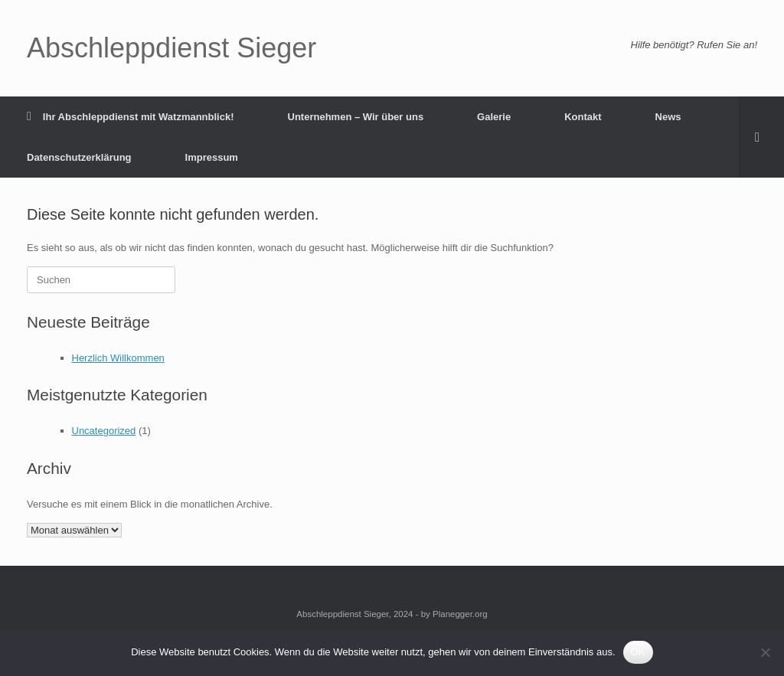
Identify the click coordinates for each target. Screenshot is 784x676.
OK (638, 652)
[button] (761, 137)
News (668, 117)
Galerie (494, 117)
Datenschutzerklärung (79, 157)
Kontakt (583, 117)
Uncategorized (104, 431)
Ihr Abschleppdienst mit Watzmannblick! (131, 117)
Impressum (212, 157)
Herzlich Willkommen (118, 358)
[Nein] (765, 652)
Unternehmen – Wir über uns (356, 117)
